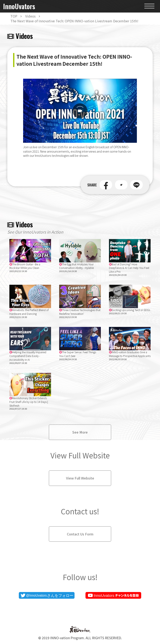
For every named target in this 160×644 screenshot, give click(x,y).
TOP (14, 16)
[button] (106, 185)
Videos (30, 16)
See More (80, 432)
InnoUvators (19, 6)
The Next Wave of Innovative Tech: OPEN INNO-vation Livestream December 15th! (74, 21)
